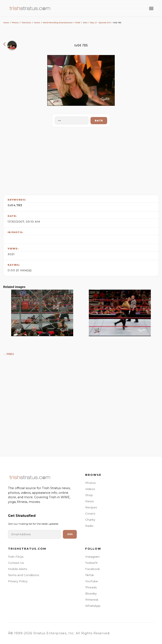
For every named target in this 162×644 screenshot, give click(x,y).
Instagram (92, 557)
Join (70, 534)
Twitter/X (91, 563)
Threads (91, 587)
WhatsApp (93, 606)
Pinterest (92, 600)
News (89, 501)
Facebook (92, 569)
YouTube (92, 581)
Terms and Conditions (24, 575)
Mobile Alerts (18, 569)
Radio (89, 526)
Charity (90, 520)
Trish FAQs (16, 557)
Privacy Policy (18, 581)
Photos (15, 23)
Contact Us (16, 563)
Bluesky (91, 593)
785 (19, 205)
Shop (89, 495)
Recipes (91, 507)
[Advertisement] (81, 160)
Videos (90, 489)
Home (6, 23)
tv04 (11, 205)
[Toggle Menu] (151, 8)
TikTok (90, 575)
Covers (90, 513)
